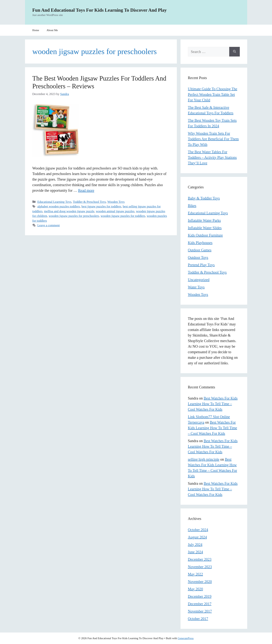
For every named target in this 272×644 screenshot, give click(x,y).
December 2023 (200, 559)
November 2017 (200, 611)
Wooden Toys (116, 202)
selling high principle (204, 459)
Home (36, 30)
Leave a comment (49, 225)
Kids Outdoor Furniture (205, 235)
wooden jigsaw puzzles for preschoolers (74, 216)
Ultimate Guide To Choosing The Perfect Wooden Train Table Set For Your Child (213, 94)
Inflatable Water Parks (204, 220)
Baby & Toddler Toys (204, 198)
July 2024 (195, 545)
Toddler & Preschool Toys (89, 202)
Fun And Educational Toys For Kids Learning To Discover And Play (100, 10)
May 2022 (196, 574)
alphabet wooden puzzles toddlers (59, 206)
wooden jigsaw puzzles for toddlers (123, 216)
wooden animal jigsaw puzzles (115, 211)
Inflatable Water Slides (205, 228)
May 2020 (196, 589)
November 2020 (200, 582)
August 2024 (197, 537)
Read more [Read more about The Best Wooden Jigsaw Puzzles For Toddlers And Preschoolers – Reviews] (86, 190)
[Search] (235, 52)
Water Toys (196, 287)
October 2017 (198, 619)
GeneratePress (186, 638)
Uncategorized (199, 280)
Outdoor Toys (198, 257)
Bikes (192, 206)
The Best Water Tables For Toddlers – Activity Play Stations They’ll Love (212, 157)
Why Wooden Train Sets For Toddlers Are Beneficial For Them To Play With (213, 139)
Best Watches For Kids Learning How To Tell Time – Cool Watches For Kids (213, 404)
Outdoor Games (200, 250)
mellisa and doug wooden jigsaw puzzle (69, 211)
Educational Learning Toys (54, 202)
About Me (52, 30)
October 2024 (198, 530)
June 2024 (196, 552)
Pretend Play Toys (201, 265)
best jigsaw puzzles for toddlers (101, 206)
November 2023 (200, 567)
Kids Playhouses (200, 243)
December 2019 (200, 596)
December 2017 (200, 604)
